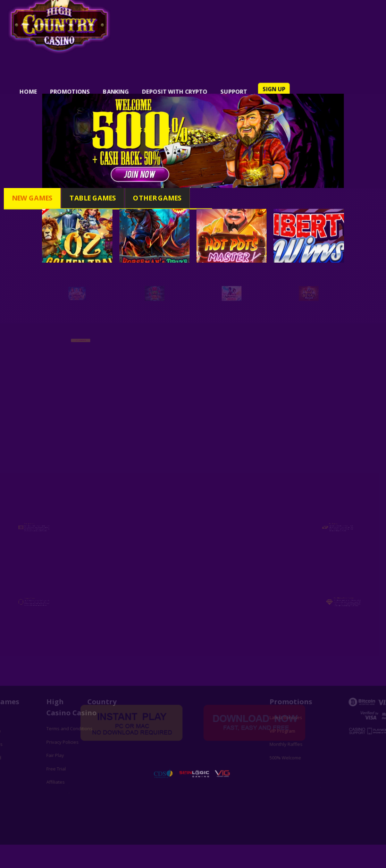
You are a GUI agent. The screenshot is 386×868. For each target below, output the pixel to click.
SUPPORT (230, 87)
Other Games (153, 198)
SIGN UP (266, 85)
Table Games (94, 198)
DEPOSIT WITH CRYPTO (177, 87)
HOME (44, 87)
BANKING (123, 87)
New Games (39, 198)
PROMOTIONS (82, 87)
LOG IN (265, 96)
